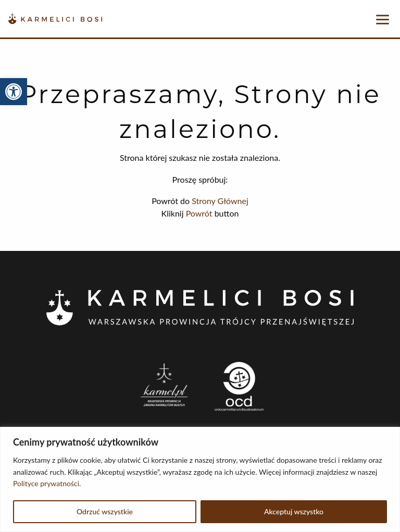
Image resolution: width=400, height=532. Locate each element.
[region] (200, 479)
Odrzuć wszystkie (105, 511)
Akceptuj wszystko (294, 511)
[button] (14, 92)
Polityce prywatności (46, 483)
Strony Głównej (220, 201)
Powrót (199, 213)
